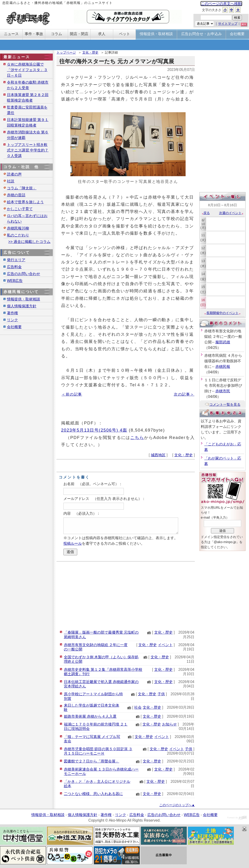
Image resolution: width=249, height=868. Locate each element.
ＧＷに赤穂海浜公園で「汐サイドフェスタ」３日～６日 (27, 70)
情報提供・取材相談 (24, 299)
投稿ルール (73, 543)
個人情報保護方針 (22, 306)
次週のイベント (231, 213)
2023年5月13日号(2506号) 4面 (94, 430)
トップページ (66, 52)
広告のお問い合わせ (24, 274)
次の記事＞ (184, 394)
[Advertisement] (126, 595)
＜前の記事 (72, 394)
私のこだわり (18, 235)
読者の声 (14, 174)
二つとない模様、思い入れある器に (93, 794)
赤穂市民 (223, 391)
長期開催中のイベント (222, 313)
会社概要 (14, 327)
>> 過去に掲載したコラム (29, 242)
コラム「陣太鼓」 (22, 188)
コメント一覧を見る (223, 404)
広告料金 (14, 267)
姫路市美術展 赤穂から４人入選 (90, 716)
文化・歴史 (90, 52)
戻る (206, 213)
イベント (165, 645)
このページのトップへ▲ (177, 805)
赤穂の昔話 (16, 195)
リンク (12, 320)
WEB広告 (15, 281)
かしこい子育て (20, 209)
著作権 (12, 313)
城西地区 (158, 455)
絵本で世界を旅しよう (25, 202)
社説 (11, 181)
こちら (137, 437)
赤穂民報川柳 (18, 228)
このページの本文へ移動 (221, 4)
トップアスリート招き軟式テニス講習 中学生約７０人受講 (28, 150)
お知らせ (169, 724)
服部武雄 (223, 342)
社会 (138, 707)
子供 (161, 694)
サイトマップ (228, 24)
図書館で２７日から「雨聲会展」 (92, 761)
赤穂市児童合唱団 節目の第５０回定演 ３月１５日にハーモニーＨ (98, 751)
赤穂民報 (223, 367)
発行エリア (16, 260)
